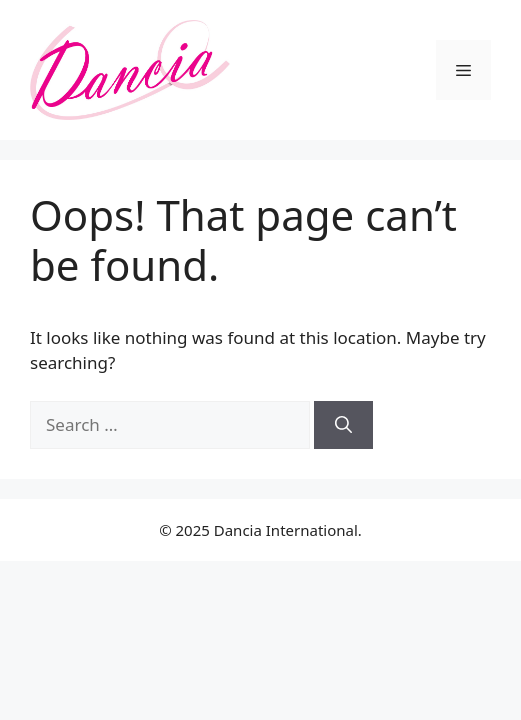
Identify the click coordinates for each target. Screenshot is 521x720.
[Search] (343, 425)
